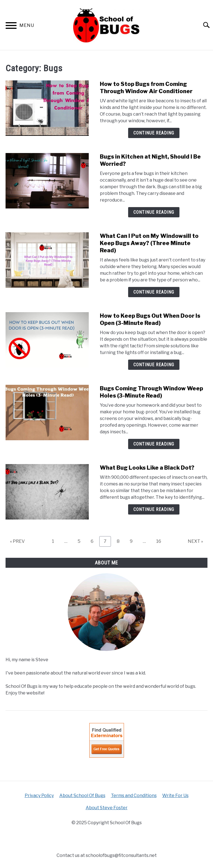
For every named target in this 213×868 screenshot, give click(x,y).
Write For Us (175, 796)
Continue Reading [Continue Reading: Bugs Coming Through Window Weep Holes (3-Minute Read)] (154, 444)
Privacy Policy (39, 796)
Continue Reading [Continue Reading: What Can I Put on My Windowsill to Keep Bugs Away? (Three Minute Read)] (154, 292)
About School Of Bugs (82, 796)
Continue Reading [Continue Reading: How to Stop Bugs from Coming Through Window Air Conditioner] (154, 133)
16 (161, 541)
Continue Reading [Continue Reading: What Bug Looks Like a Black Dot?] (154, 509)
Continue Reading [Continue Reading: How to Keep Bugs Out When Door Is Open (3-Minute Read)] (154, 365)
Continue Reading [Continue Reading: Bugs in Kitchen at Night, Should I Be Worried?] (154, 212)
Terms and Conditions (134, 796)
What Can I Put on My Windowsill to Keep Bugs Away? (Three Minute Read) (149, 243)
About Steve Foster (107, 808)
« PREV (17, 541)
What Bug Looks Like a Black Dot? (147, 468)
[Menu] (11, 26)
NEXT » (195, 541)
